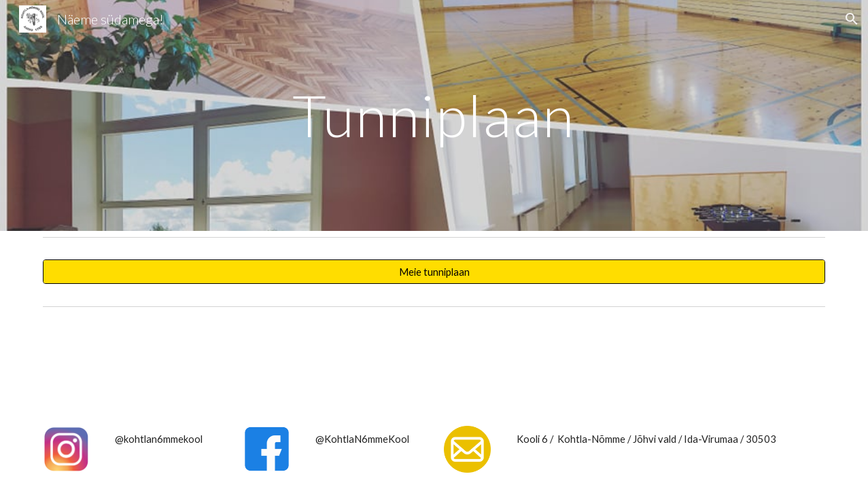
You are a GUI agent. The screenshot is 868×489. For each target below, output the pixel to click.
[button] (852, 19)
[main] (434, 115)
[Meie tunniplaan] (434, 272)
